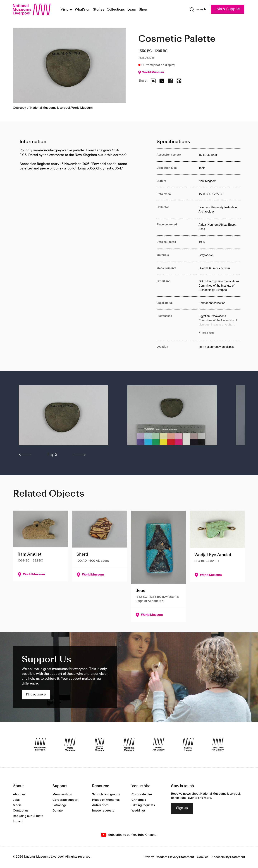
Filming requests (143, 805)
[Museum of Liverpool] (40, 745)
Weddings (139, 811)
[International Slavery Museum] (99, 745)
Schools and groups (106, 794)
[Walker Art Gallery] (159, 745)
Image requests (103, 811)
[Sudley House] (188, 745)
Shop (143, 10)
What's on (83, 10)
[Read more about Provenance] (219, 325)
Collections (116, 10)
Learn (132, 10)
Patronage (60, 805)
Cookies (203, 857)
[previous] (25, 455)
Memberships (62, 794)
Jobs (16, 800)
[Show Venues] (71, 10)
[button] (66, 417)
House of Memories (106, 800)
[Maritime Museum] (129, 745)
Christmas (139, 800)
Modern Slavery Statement (175, 857)
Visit (64, 10)
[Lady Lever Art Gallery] (218, 745)
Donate (58, 811)
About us (19, 794)
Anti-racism (100, 805)
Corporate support (65, 800)
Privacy (149, 857)
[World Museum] (70, 745)
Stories (99, 10)
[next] (80, 455)
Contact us (21, 811)
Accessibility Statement (228, 857)
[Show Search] (198, 10)
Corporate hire (142, 794)
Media (17, 805)
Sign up (182, 808)
